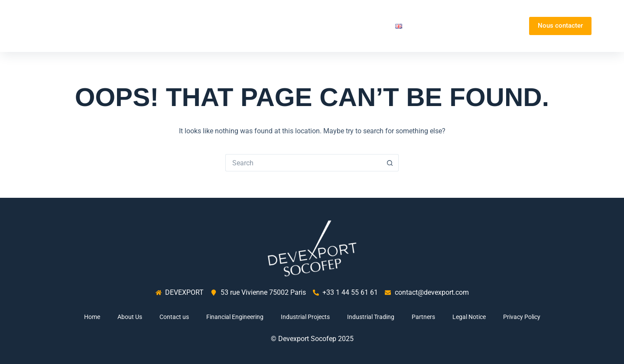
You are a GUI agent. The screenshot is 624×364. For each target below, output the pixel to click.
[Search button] (390, 163)
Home (223, 26)
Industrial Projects (305, 317)
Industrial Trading (371, 317)
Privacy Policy (522, 317)
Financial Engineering (235, 317)
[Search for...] (303, 163)
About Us (258, 26)
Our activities (315, 26)
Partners (369, 26)
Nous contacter (560, 26)
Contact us (174, 317)
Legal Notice (469, 317)
